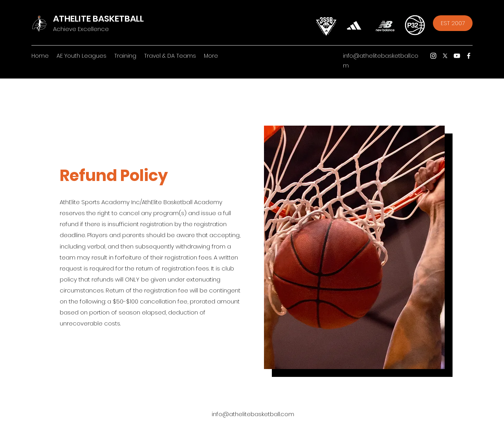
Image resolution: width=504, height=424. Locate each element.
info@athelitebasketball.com (253, 414)
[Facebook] (469, 56)
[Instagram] (433, 56)
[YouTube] (457, 56)
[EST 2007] (453, 23)
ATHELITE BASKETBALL (98, 19)
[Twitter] (445, 56)
